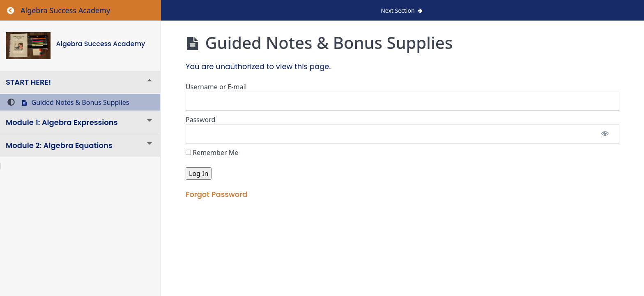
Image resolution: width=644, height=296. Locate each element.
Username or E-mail (216, 87)
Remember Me (212, 153)
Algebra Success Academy (101, 44)
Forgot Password (216, 194)
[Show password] (605, 134)
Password (200, 120)
